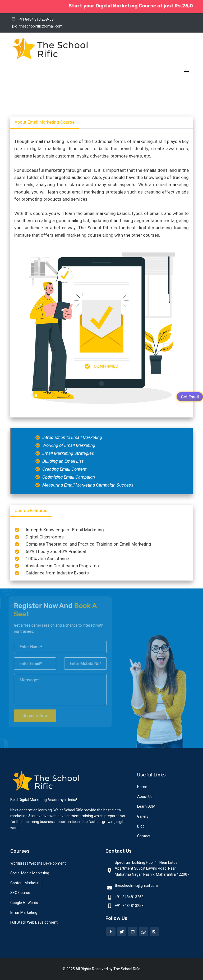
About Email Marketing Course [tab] (45, 122)
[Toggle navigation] (186, 72)
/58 (51, 19)
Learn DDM (146, 806)
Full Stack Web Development (34, 922)
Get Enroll (190, 397)
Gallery (143, 816)
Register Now (33, 716)
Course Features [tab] (31, 510)
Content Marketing (26, 883)
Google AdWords (24, 903)
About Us (145, 797)
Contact (144, 836)
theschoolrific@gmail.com (38, 26)
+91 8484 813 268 (29, 19)
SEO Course (20, 893)
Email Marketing (24, 912)
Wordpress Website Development (38, 863)
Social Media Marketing (30, 873)
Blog (141, 826)
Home (142, 787)
